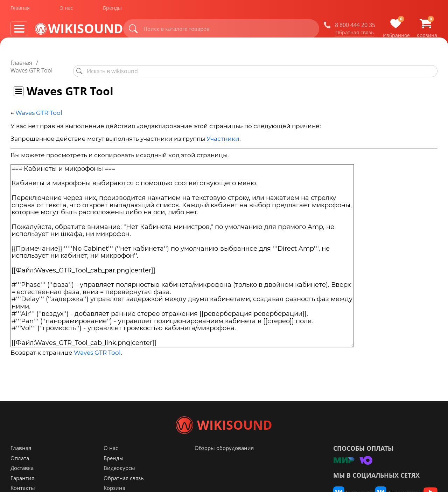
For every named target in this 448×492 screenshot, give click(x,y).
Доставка (22, 482)
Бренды (112, 10)
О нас (66, 10)
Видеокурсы (119, 482)
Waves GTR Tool (39, 105)
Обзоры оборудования (224, 462)
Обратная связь (355, 35)
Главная (20, 10)
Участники (223, 131)
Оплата (20, 472)
